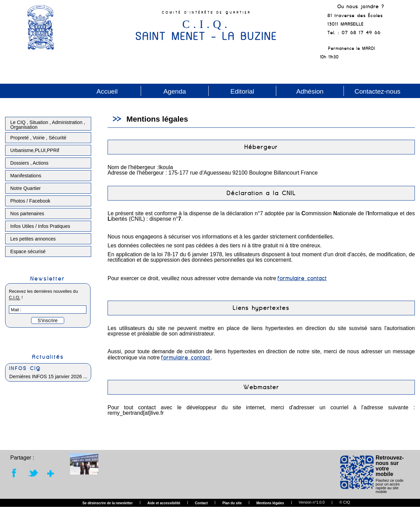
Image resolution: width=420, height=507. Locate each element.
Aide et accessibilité (164, 503)
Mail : (16, 310)
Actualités (48, 357)
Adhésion (310, 91)
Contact (201, 503)
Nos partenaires (27, 214)
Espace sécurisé (28, 251)
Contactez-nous (377, 91)
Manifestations (26, 176)
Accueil (107, 91)
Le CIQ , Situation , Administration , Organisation (48, 125)
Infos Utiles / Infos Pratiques (40, 226)
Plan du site (232, 503)
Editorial (242, 91)
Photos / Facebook (30, 201)
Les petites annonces (33, 239)
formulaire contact (302, 278)
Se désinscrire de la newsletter (107, 503)
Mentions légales (270, 503)
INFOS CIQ (25, 368)
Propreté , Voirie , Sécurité (38, 138)
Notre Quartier (25, 188)
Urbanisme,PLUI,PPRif (35, 150)
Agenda (174, 91)
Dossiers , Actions (29, 163)
